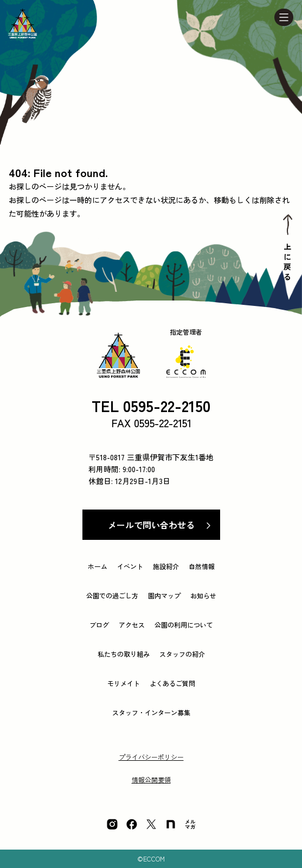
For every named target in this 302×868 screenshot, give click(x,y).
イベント (130, 566)
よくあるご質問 (172, 683)
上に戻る (287, 263)
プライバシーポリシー (151, 757)
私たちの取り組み (124, 654)
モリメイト (124, 683)
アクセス (132, 625)
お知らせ (203, 595)
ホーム (98, 566)
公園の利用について (184, 625)
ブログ (99, 625)
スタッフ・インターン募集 (151, 712)
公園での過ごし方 (112, 595)
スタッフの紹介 (182, 654)
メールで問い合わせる (151, 525)
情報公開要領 (151, 779)
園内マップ (164, 595)
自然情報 (202, 566)
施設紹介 (166, 566)
